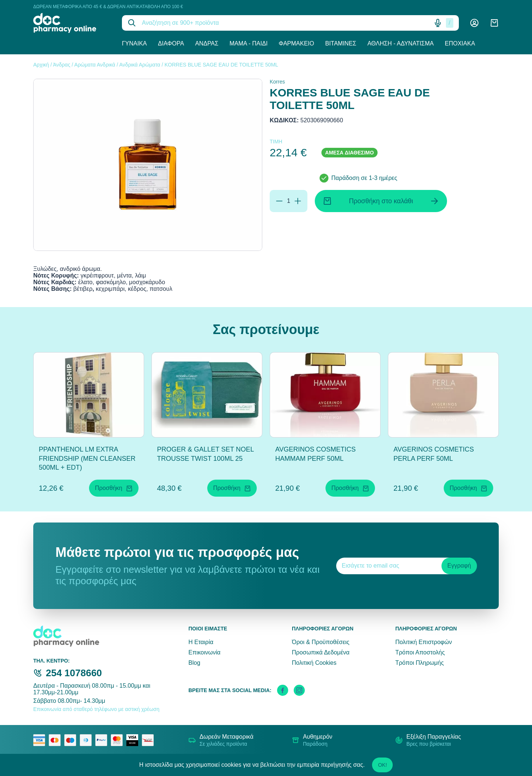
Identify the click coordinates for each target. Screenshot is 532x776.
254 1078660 (74, 673)
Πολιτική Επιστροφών (424, 642)
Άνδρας (207, 43)
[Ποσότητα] (289, 201)
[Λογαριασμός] (474, 23)
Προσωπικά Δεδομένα (321, 652)
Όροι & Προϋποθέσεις (321, 642)
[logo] (72, 23)
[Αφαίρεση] (279, 201)
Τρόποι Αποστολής (420, 652)
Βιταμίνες (341, 43)
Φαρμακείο (296, 43)
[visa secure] (134, 740)
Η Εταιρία (201, 642)
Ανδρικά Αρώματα (140, 65)
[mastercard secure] (119, 740)
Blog (194, 663)
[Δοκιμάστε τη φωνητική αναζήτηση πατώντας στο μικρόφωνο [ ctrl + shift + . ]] (438, 23)
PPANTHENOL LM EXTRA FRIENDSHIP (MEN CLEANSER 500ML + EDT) (87, 459)
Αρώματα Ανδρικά (95, 65)
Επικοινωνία (204, 652)
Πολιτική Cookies (314, 663)
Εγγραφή (459, 566)
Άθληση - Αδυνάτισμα (400, 43)
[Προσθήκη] (298, 201)
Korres (277, 82)
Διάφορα (171, 43)
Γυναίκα (134, 43)
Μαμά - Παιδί (248, 43)
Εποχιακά (460, 43)
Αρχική (41, 65)
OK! (382, 765)
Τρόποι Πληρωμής (420, 663)
